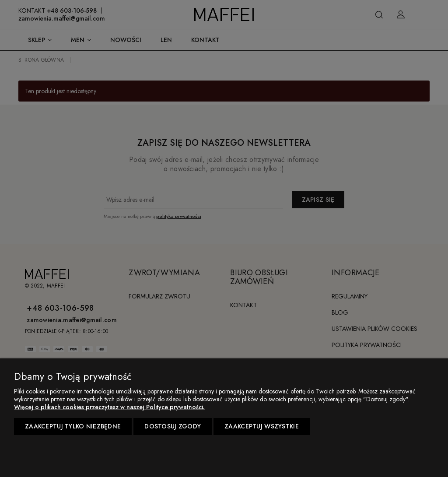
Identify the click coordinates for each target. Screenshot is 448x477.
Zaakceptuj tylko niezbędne (73, 426)
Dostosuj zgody (173, 426)
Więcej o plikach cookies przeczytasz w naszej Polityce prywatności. (109, 407)
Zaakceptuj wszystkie (262, 426)
